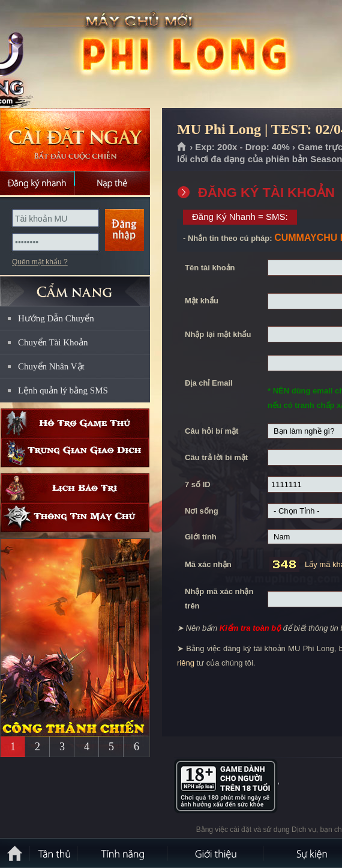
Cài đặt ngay (75, 140)
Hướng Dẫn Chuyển (56, 318)
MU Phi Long (86, 55)
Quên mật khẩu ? (40, 262)
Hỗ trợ (75, 423)
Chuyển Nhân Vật (51, 366)
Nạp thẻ (112, 183)
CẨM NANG (75, 286)
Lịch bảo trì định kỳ (75, 488)
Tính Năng (123, 853)
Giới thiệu (216, 853)
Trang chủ (182, 147)
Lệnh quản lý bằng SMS (63, 390)
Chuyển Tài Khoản (53, 342)
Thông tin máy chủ (75, 517)
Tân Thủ (54, 853)
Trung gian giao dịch (75, 453)
